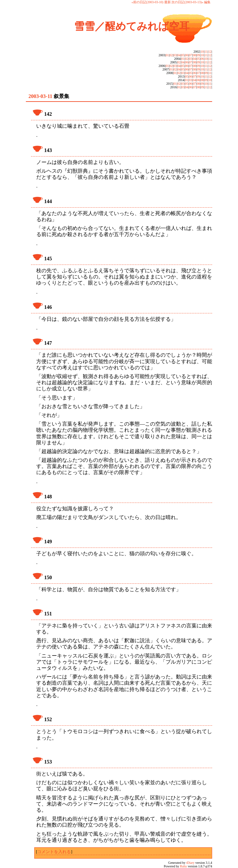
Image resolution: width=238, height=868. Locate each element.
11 (206, 52)
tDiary (190, 863)
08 (194, 55)
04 (179, 55)
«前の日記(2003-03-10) (147, 2)
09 (198, 55)
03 (175, 55)
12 (210, 52)
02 (171, 55)
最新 (168, 2)
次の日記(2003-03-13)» (187, 2)
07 (190, 55)
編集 (207, 2)
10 (202, 52)
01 (167, 55)
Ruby (184, 866)
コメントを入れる (54, 852)
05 (183, 55)
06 (187, 55)
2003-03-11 (40, 96)
